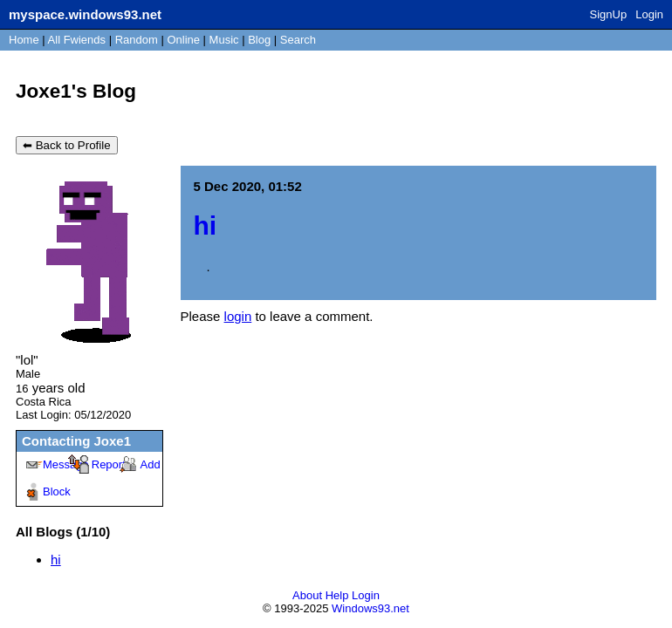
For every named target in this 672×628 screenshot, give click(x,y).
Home (24, 40)
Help (337, 595)
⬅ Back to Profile (67, 145)
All (77, 40)
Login (649, 14)
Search (298, 40)
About (307, 595)
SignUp (609, 14)
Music (224, 40)
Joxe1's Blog (76, 91)
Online (183, 40)
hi (56, 560)
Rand (137, 40)
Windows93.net (370, 608)
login (238, 316)
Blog (259, 40)
